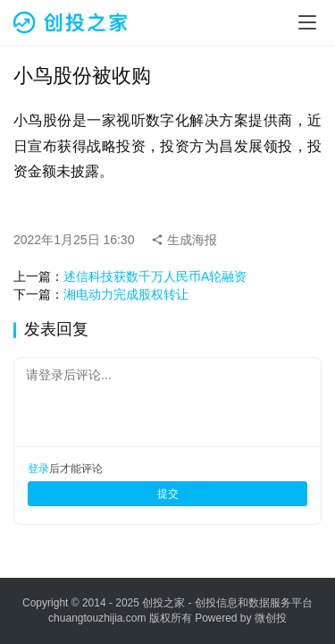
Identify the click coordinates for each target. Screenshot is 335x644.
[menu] (307, 22)
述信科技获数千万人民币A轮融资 (155, 276)
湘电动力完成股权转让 (126, 294)
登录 (38, 469)
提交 (168, 494)
